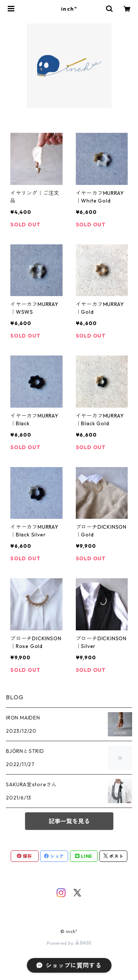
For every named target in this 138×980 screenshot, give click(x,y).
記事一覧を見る (69, 821)
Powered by (69, 943)
